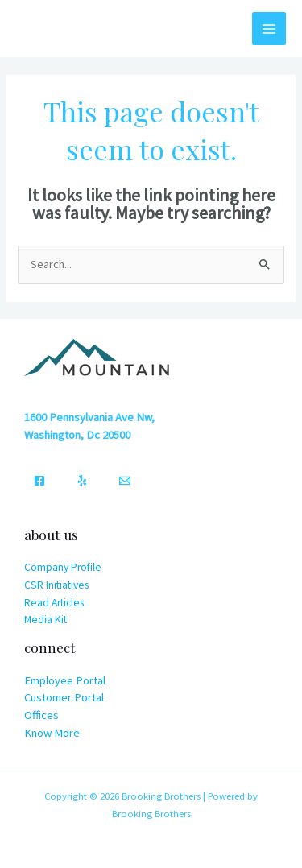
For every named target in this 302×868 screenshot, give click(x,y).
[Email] (125, 481)
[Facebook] (39, 481)
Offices (41, 715)
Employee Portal (65, 680)
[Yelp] (82, 481)
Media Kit (46, 620)
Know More (52, 733)
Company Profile (63, 567)
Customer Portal (64, 697)
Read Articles (54, 603)
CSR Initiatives (56, 585)
